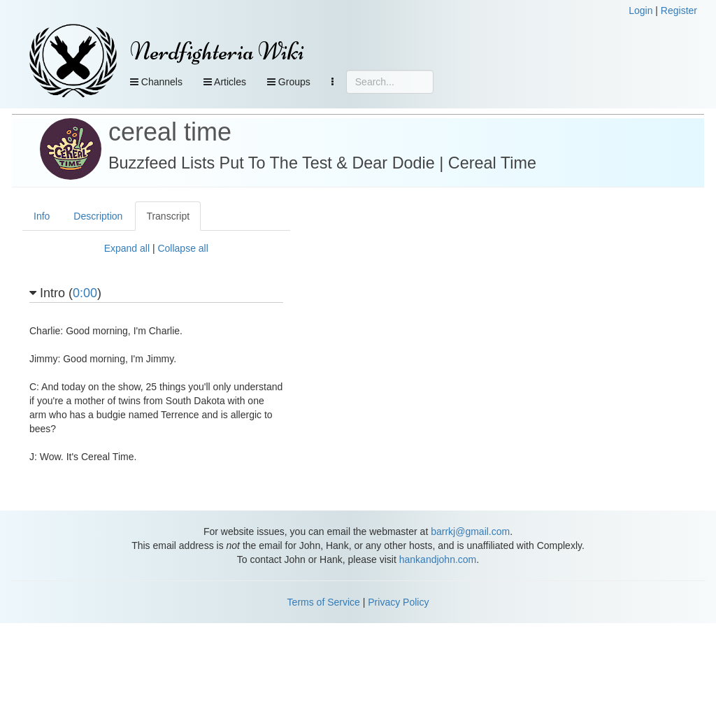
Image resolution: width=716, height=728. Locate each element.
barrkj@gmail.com (470, 531)
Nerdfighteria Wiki (217, 51)
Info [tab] (42, 216)
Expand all (127, 248)
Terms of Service (324, 602)
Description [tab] (98, 216)
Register (679, 10)
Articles (225, 82)
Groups (289, 82)
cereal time (170, 132)
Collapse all (182, 248)
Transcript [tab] (168, 216)
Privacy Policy (398, 602)
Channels (156, 82)
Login (640, 10)
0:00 (85, 293)
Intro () (65, 293)
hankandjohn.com (438, 559)
